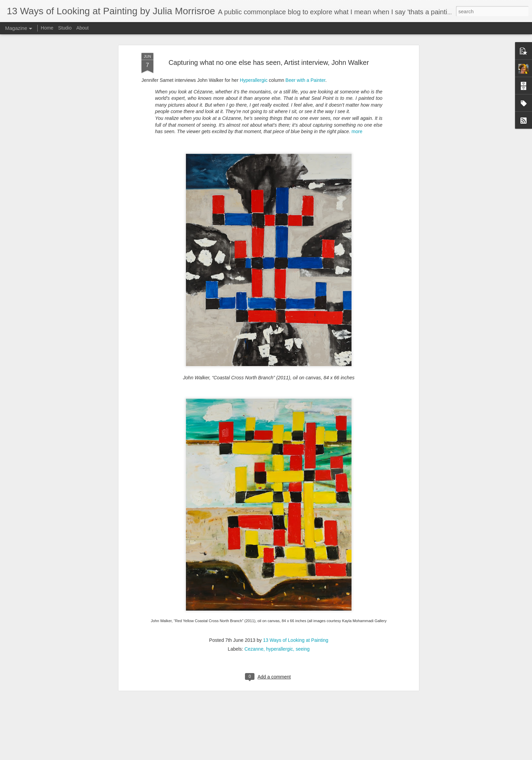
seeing (302, 619)
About (83, 28)
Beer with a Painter (305, 50)
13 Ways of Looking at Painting (296, 610)
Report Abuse (288, 756)
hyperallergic (279, 619)
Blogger (268, 756)
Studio (65, 28)
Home (47, 28)
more (357, 102)
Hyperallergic (254, 50)
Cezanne (254, 619)
